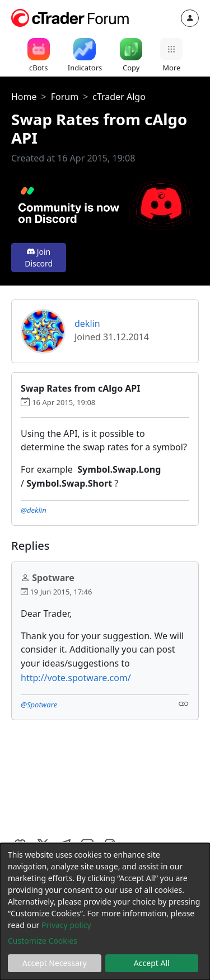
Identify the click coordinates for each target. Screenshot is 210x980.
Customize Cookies (43, 941)
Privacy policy (66, 925)
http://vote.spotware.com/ (76, 678)
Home (24, 97)
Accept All (152, 963)
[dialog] (105, 912)
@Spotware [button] (39, 705)
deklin (87, 324)
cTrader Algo (119, 97)
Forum (65, 97)
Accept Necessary (55, 963)
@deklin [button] (34, 510)
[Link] (184, 704)
